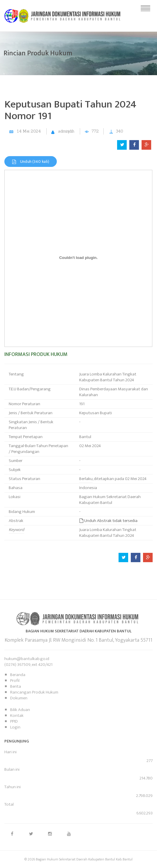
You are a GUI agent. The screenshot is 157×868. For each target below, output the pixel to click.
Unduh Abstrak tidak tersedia (108, 521)
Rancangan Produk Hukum (34, 692)
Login (15, 727)
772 (95, 131)
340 (119, 131)
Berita (16, 686)
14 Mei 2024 (29, 131)
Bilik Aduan (20, 710)
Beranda (18, 675)
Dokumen (19, 698)
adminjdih (66, 131)
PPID (14, 721)
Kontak (17, 716)
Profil (15, 681)
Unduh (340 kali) (31, 162)
